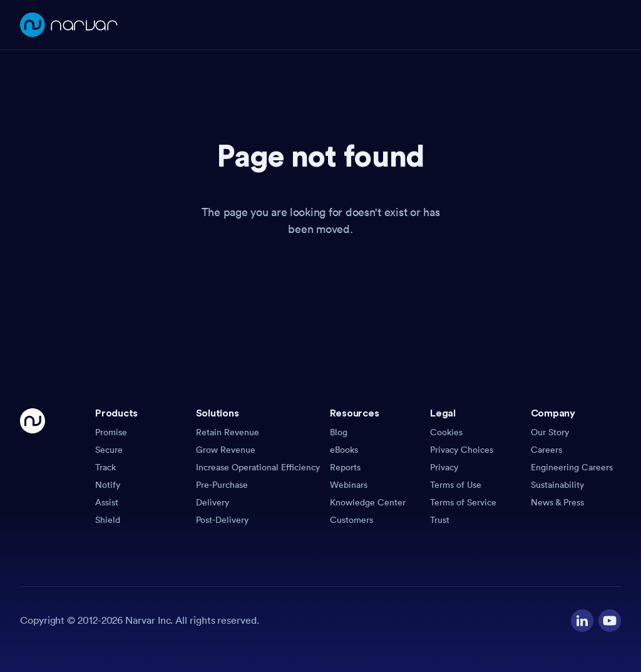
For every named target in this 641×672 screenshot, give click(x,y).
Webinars (349, 485)
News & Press (557, 502)
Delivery (213, 502)
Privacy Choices (462, 450)
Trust (440, 520)
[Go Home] (33, 467)
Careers (546, 450)
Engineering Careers (572, 467)
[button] (141, 417)
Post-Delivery (222, 520)
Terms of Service (463, 502)
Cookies (446, 432)
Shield (108, 520)
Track (105, 467)
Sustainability (557, 485)
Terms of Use (456, 485)
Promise (111, 432)
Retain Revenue (228, 432)
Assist (107, 502)
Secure (109, 450)
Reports (345, 467)
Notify (108, 485)
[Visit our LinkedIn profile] (582, 621)
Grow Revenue (226, 450)
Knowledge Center (368, 502)
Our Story (550, 432)
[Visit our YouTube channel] (610, 621)
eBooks (344, 450)
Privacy (444, 467)
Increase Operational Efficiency (258, 467)
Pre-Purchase (222, 485)
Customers (351, 520)
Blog (339, 432)
